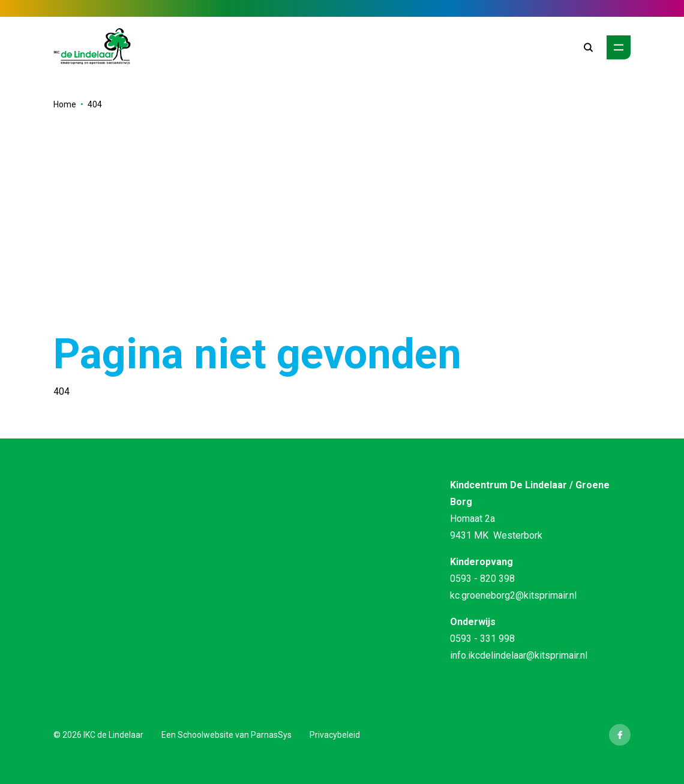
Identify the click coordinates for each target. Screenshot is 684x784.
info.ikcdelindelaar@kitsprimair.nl (519, 655)
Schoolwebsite (205, 735)
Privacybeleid (335, 735)
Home (65, 104)
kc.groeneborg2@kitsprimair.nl (513, 595)
